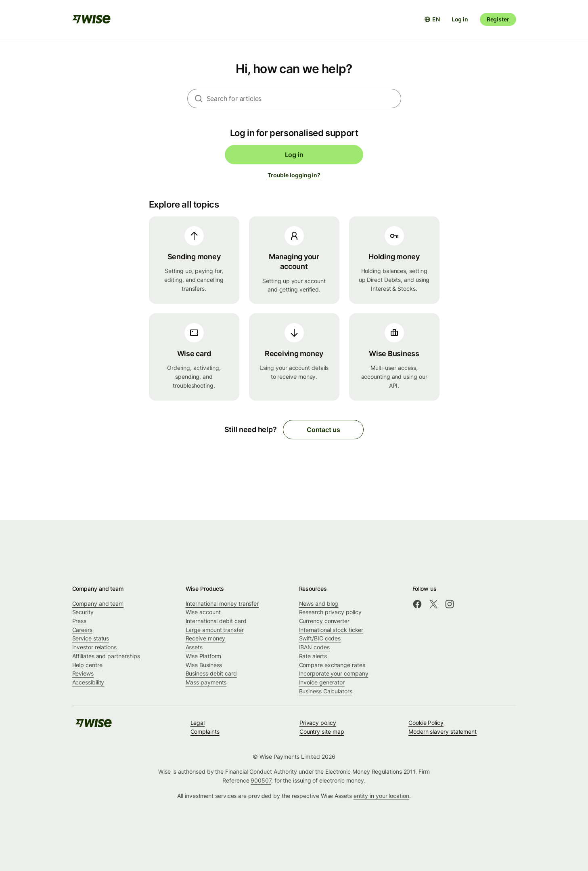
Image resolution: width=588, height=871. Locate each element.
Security (83, 612)
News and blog (319, 603)
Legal (198, 723)
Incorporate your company (334, 673)
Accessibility (88, 682)
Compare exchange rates (332, 665)
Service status (91, 638)
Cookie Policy (426, 723)
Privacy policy (318, 723)
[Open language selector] (432, 19)
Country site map (322, 731)
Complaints (205, 731)
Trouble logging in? (294, 175)
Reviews (83, 673)
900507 (261, 780)
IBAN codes (314, 647)
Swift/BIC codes (320, 638)
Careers (82, 630)
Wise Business (204, 665)
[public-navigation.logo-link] (94, 726)
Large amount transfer (215, 630)
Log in (460, 19)
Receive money (206, 638)
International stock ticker (331, 630)
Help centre (87, 665)
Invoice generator (322, 682)
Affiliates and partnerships (106, 656)
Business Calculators (326, 691)
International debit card (216, 621)
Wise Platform (204, 656)
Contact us (323, 430)
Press (80, 621)
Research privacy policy (330, 612)
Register (498, 19)
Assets (194, 647)
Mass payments (206, 682)
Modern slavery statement (443, 731)
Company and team (98, 603)
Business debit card (211, 673)
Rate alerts (313, 656)
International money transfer (222, 603)
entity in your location (381, 796)
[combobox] (304, 99)
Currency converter (324, 621)
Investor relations (95, 647)
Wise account (203, 612)
